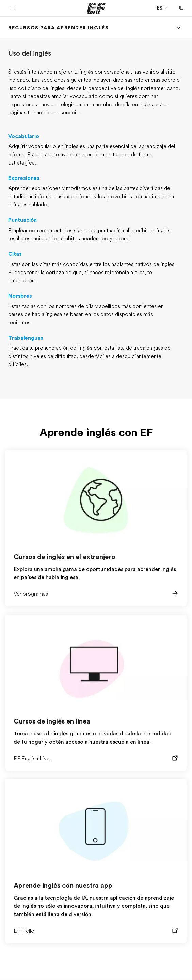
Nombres (20, 296)
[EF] (96, 8)
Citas (15, 254)
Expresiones (24, 178)
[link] (58, 28)
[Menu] (178, 28)
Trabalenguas (26, 338)
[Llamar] (181, 8)
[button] (12, 8)
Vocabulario (24, 136)
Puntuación (22, 220)
